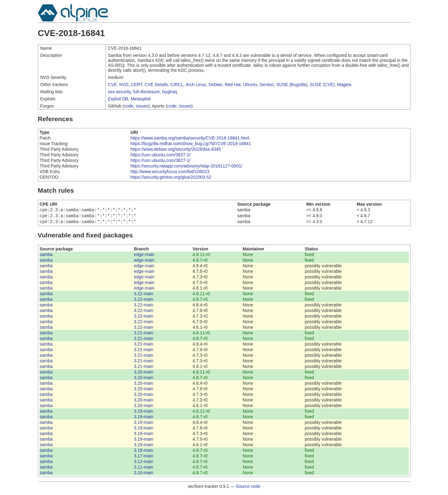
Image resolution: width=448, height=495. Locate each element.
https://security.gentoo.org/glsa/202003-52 (171, 177)
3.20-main (143, 374)
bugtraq (169, 92)
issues (142, 106)
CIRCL (177, 85)
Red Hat (233, 85)
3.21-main (143, 335)
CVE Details (156, 85)
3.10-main (143, 474)
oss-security (120, 92)
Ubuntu (250, 85)
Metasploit (141, 99)
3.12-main (143, 463)
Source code (248, 488)
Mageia (344, 85)
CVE (113, 85)
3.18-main (143, 452)
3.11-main (143, 469)
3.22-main (143, 296)
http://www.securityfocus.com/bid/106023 (170, 172)
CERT (136, 85)
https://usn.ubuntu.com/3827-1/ (160, 160)
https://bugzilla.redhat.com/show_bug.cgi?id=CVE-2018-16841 (191, 144)
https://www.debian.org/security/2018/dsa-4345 (176, 149)
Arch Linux (196, 85)
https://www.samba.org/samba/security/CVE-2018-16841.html (190, 138)
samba (46, 256)
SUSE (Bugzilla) (292, 85)
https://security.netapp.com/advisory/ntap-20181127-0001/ (186, 166)
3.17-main (143, 458)
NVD (124, 85)
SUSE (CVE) (322, 85)
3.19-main (143, 413)
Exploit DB (118, 99)
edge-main (144, 256)
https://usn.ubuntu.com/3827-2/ (160, 155)
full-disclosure (147, 92)
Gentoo (267, 85)
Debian (215, 85)
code (129, 106)
